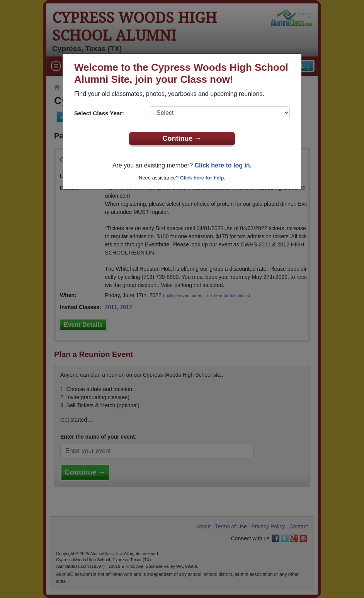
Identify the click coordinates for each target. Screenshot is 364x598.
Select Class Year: (99, 113)
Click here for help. (203, 178)
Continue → (182, 138)
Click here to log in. (223, 165)
